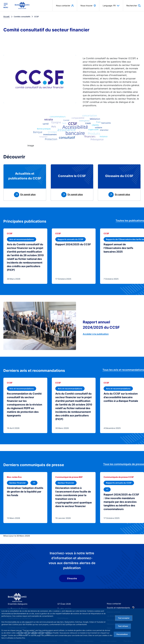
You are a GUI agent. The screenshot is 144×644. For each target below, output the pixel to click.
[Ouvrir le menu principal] (6, 6)
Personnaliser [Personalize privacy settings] (122, 634)
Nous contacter (114, 604)
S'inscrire (72, 578)
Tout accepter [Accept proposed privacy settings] (124, 618)
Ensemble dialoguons (18, 604)
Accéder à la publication (96, 334)
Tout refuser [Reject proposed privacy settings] (123, 626)
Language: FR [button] (111, 6)
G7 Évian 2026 (64, 604)
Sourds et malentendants (118, 608)
